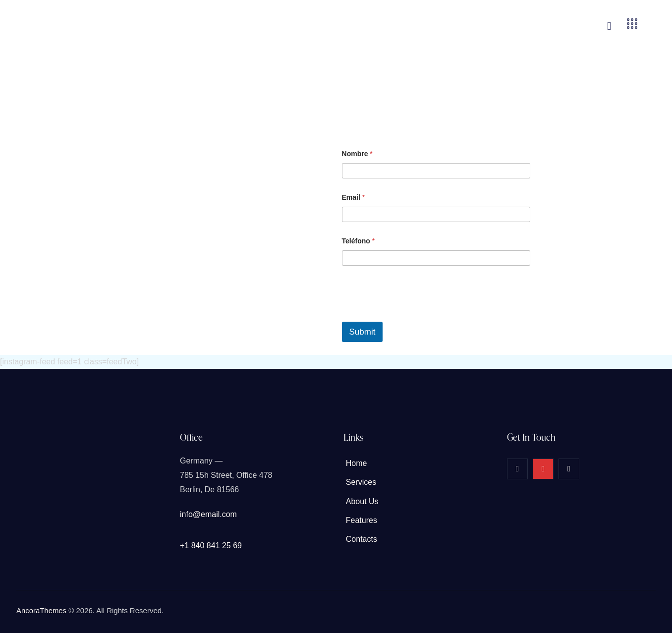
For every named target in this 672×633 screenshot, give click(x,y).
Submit (363, 332)
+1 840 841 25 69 (211, 546)
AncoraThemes (42, 610)
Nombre (357, 154)
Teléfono (359, 241)
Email (354, 197)
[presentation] (417, 315)
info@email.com (208, 514)
